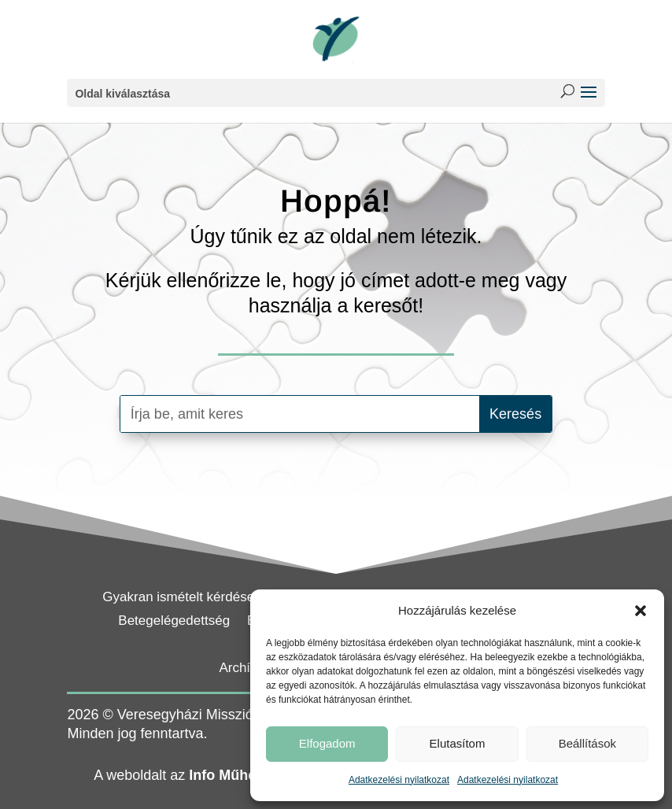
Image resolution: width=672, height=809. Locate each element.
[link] (336, 39)
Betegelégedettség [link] (174, 622)
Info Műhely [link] (228, 775)
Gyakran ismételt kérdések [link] (181, 598)
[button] (641, 611)
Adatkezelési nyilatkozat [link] (399, 780)
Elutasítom (458, 743)
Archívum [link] (247, 669)
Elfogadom (327, 743)
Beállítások (587, 743)
